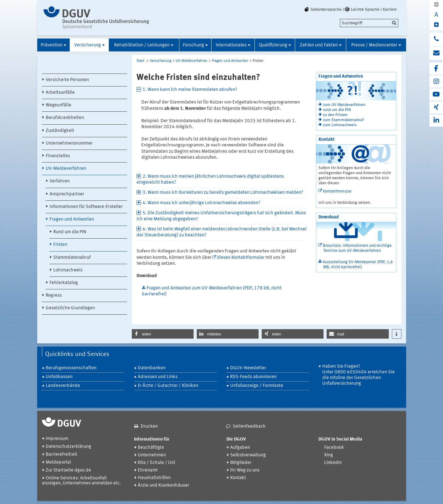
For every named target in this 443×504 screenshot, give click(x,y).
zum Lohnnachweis (340, 125)
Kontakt (238, 478)
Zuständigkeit (60, 131)
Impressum (57, 439)
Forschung (193, 45)
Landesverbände (63, 386)
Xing (329, 455)
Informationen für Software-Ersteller (86, 207)
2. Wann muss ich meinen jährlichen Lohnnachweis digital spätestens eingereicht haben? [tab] (210, 180)
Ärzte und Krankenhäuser (163, 486)
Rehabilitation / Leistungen (142, 45)
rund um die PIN (337, 110)
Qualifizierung (273, 45)
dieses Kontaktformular (241, 258)
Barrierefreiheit (61, 455)
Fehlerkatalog (64, 283)
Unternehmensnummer (69, 143)
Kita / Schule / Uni (156, 463)
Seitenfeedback (249, 427)
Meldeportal (58, 462)
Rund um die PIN (70, 232)
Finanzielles (58, 156)
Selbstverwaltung (248, 455)
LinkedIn (333, 463)
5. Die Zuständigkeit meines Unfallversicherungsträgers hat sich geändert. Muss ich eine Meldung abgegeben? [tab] (221, 216)
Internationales (231, 45)
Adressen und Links (158, 377)
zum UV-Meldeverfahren (344, 105)
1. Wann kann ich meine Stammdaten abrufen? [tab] (190, 90)
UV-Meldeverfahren (66, 169)
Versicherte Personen (67, 80)
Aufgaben (240, 448)
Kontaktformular (337, 191)
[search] (369, 23)
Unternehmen (152, 455)
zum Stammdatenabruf (343, 120)
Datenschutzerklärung (68, 447)
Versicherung (87, 45)
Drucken (149, 427)
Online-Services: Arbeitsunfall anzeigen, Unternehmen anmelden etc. (81, 481)
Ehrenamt (148, 470)
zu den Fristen (335, 115)
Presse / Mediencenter (374, 45)
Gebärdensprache (323, 9)
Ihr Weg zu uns (245, 470)
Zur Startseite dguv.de (68, 470)
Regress (54, 296)
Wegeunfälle (58, 105)
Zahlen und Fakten (319, 45)
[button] (163, 334)
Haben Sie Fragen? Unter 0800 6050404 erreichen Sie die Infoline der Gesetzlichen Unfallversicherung (358, 375)
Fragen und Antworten (72, 219)
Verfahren (60, 181)
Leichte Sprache (362, 9)
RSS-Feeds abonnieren (253, 377)
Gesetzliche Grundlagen (70, 308)
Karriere (390, 9)
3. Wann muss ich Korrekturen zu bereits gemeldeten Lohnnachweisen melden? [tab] (223, 193)
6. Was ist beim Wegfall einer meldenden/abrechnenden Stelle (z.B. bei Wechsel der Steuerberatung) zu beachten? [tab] (221, 232)
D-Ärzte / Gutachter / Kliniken (168, 386)
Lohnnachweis (68, 270)
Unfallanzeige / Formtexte (257, 386)
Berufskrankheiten (65, 118)
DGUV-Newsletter (248, 368)
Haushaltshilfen (154, 478)
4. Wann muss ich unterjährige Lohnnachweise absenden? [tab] (201, 203)
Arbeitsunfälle (60, 93)
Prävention (52, 45)
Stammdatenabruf (72, 258)
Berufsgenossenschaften (71, 368)
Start (140, 61)
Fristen (60, 245)
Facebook (334, 448)
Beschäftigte (151, 448)
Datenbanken (152, 368)
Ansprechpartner (67, 194)
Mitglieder (241, 463)
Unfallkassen (59, 377)
